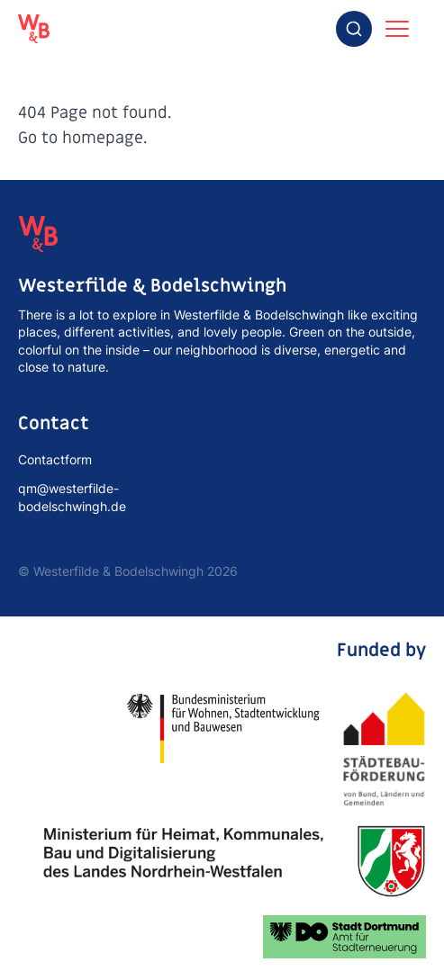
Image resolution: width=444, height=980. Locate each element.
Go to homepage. (82, 138)
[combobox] (354, 29)
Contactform (55, 459)
